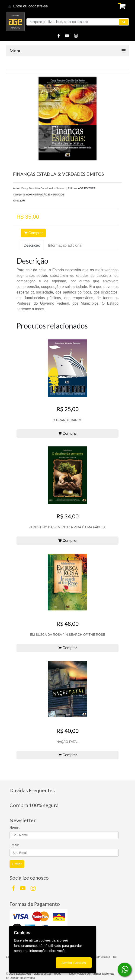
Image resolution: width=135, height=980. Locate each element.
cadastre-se (38, 6)
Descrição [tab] (32, 245)
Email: (14, 845)
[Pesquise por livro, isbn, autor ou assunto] (73, 22)
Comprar (33, 233)
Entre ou (20, 6)
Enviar (17, 864)
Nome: (15, 827)
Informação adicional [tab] (65, 245)
